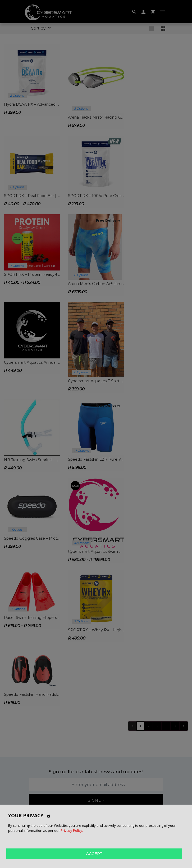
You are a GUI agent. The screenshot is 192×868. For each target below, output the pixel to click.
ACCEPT (94, 853)
